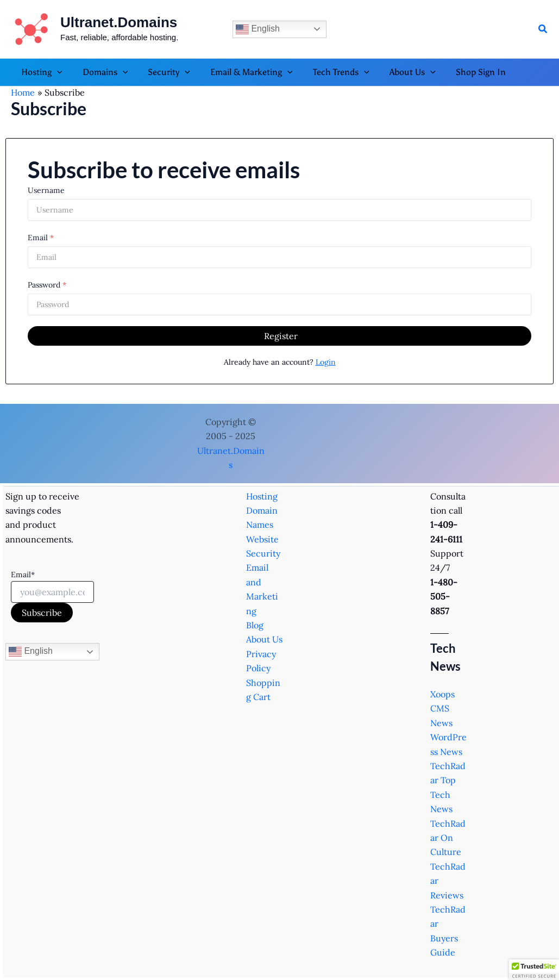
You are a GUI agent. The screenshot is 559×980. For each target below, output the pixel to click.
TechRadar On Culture (448, 838)
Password (44, 285)
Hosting (262, 496)
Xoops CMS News (442, 709)
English (258, 29)
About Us (264, 639)
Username (46, 190)
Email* (23, 575)
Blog (255, 625)
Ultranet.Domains (119, 22)
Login (326, 362)
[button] (543, 29)
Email (38, 238)
